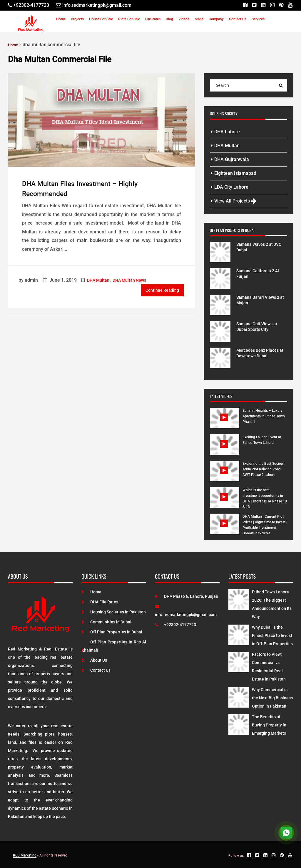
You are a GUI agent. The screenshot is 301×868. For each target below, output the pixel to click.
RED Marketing (25, 855)
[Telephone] (29, 5)
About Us (94, 660)
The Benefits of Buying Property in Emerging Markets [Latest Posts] (269, 725)
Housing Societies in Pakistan (114, 612)
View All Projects (235, 201)
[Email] (94, 5)
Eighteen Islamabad (235, 173)
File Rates (153, 19)
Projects (77, 19)
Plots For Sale (129, 19)
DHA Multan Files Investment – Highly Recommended (92, 188)
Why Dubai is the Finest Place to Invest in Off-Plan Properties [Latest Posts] (272, 635)
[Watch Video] (225, 422)
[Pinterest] (280, 5)
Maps (199, 19)
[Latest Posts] (239, 598)
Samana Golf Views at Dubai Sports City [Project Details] (260, 326)
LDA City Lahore (231, 187)
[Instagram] (271, 5)
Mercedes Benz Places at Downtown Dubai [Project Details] (260, 352)
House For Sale (101, 19)
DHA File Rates (100, 602)
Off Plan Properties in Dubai (112, 632)
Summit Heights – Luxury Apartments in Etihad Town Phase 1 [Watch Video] (264, 416)
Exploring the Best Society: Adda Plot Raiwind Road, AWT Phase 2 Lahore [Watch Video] (264, 469)
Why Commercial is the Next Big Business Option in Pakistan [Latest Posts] (272, 698)
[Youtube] (290, 5)
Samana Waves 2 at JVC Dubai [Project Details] (257, 247)
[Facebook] (241, 5)
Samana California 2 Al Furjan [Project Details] (261, 273)
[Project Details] (220, 251)
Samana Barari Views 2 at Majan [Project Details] (261, 299)
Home (61, 19)
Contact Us (238, 19)
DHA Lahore (227, 131)
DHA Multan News (129, 279)
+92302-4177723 (175, 624)
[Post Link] (102, 119)
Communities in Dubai (106, 622)
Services (258, 19)
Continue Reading (162, 289)
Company (216, 19)
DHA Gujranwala (232, 159)
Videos (184, 19)
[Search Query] (281, 85)
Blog (169, 19)
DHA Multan (98, 279)
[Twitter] (251, 5)
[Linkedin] (261, 5)
